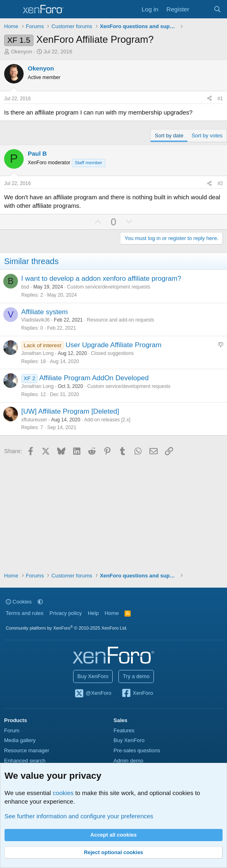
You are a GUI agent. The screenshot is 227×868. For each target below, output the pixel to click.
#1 (220, 99)
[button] (40, 602)
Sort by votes (207, 135)
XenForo (137, 694)
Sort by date (169, 135)
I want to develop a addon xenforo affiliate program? (101, 279)
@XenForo (93, 694)
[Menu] (11, 9)
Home (112, 613)
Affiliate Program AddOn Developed (94, 378)
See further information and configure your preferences (79, 816)
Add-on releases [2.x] (107, 420)
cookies (63, 793)
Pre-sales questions (137, 750)
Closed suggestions (112, 353)
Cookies (19, 602)
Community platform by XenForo (67, 628)
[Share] (209, 99)
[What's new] (201, 9)
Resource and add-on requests (121, 320)
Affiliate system (45, 312)
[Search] (217, 9)
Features (124, 730)
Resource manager (27, 750)
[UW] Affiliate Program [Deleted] (70, 411)
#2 (220, 183)
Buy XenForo (93, 676)
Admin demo (128, 761)
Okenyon (22, 52)
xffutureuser (34, 420)
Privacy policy (66, 613)
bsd (25, 287)
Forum (12, 730)
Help (93, 613)
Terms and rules (24, 613)
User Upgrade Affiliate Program (113, 345)
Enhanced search (25, 761)
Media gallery (20, 740)
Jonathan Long (37, 353)
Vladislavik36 (36, 320)
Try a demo (136, 676)
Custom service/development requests (109, 287)
